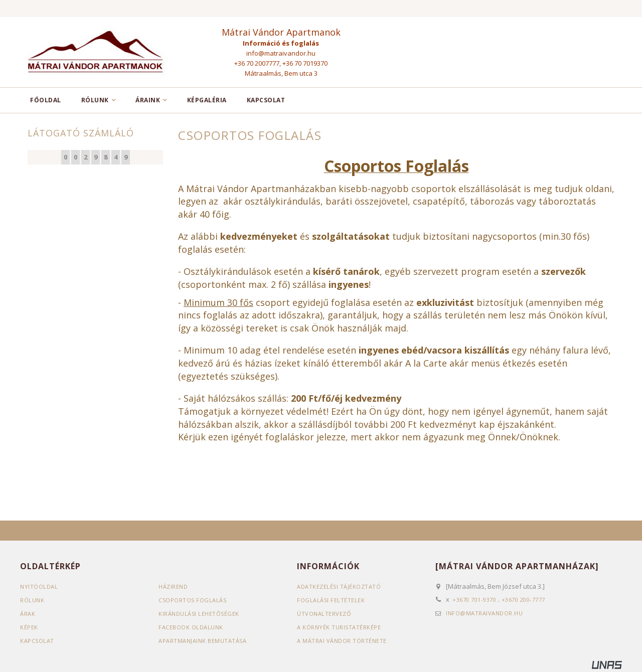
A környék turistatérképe (339, 627)
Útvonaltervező (324, 614)
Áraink (148, 100)
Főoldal (46, 100)
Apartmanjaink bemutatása (202, 641)
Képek (29, 627)
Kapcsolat (266, 100)
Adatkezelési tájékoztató (339, 586)
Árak (28, 614)
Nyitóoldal (39, 586)
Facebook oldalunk (191, 627)
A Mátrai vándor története (342, 641)
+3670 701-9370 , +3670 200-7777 (499, 600)
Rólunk (95, 100)
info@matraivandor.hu (281, 53)
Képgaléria (207, 100)
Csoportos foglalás (192, 600)
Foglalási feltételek (331, 600)
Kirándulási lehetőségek (199, 614)
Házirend (173, 586)
